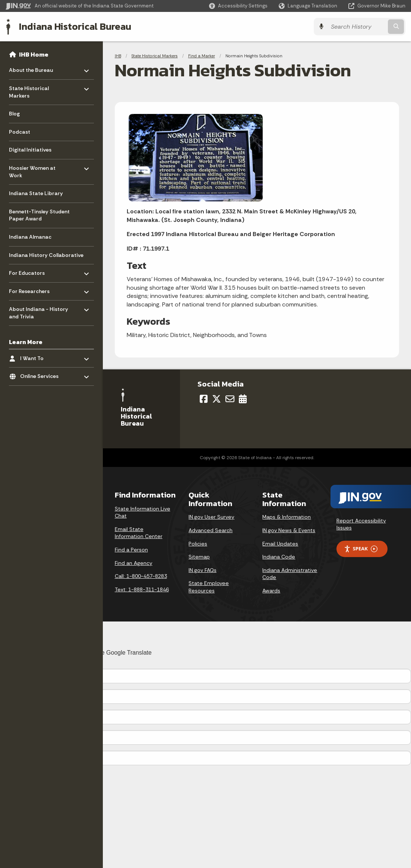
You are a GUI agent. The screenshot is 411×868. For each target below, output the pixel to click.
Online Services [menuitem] (42, 374)
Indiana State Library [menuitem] (36, 193)
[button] (238, 6)
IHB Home (34, 54)
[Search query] (357, 27)
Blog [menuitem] (14, 114)
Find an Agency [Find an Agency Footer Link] (134, 563)
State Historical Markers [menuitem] (31, 90)
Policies (198, 544)
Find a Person (131, 550)
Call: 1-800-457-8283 (141, 576)
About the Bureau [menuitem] (31, 68)
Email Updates (280, 544)
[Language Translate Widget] (309, 6)
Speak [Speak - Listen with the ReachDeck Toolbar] (361, 549)
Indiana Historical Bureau (75, 26)
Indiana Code (279, 557)
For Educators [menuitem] (31, 271)
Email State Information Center (139, 533)
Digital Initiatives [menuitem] (30, 150)
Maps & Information (287, 517)
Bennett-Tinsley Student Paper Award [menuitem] (39, 215)
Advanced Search (211, 530)
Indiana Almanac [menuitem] (30, 237)
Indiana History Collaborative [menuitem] (46, 255)
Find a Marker (202, 56)
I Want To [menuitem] (42, 357)
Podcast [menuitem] (20, 132)
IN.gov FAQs (203, 570)
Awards (271, 591)
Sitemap (199, 557)
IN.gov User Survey (211, 517)
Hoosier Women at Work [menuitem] (32, 170)
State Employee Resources (209, 587)
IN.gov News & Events (289, 530)
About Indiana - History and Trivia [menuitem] (39, 311)
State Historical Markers (155, 56)
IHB (118, 56)
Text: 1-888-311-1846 (142, 589)
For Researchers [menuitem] (31, 289)
